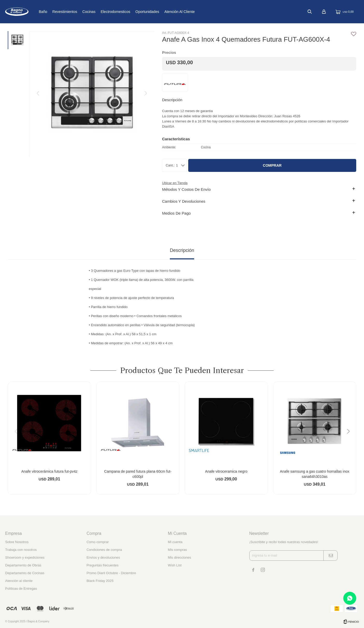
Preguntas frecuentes (103, 565)
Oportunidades (164, 12)
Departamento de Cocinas (25, 573)
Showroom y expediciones (25, 557)
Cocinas (105, 12)
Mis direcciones (179, 557)
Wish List (175, 565)
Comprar (272, 165)
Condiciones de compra (104, 550)
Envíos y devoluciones (103, 557)
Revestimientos (81, 12)
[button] (350, 442)
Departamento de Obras (23, 565)
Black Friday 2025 (100, 581)
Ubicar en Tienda (175, 183)
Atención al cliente (196, 12)
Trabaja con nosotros (21, 550)
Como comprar (98, 542)
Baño (59, 12)
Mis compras (177, 550)
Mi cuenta (175, 542)
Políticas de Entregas (21, 589)
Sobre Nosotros (17, 542)
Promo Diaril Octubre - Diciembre (111, 573)
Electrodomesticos (132, 12)
